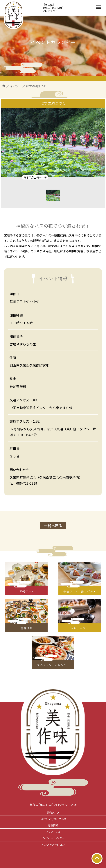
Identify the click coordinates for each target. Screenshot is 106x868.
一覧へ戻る (53, 526)
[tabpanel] (53, 142)
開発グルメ (53, 812)
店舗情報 (53, 825)
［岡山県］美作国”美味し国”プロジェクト (53, 8)
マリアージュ (53, 832)
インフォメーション (53, 845)
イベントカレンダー (53, 838)
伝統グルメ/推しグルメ (53, 819)
